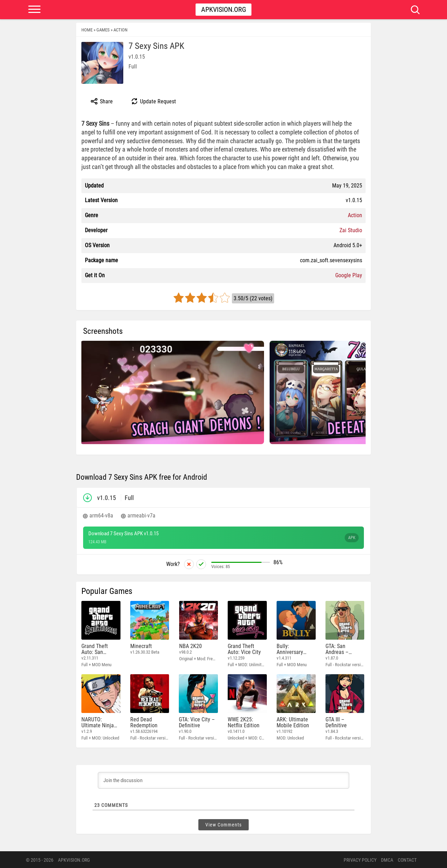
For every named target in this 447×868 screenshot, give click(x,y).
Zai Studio (351, 230)
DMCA (387, 859)
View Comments (223, 824)
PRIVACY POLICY (360, 859)
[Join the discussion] (223, 780)
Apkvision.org (224, 9)
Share (101, 101)
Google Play (349, 275)
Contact (407, 859)
